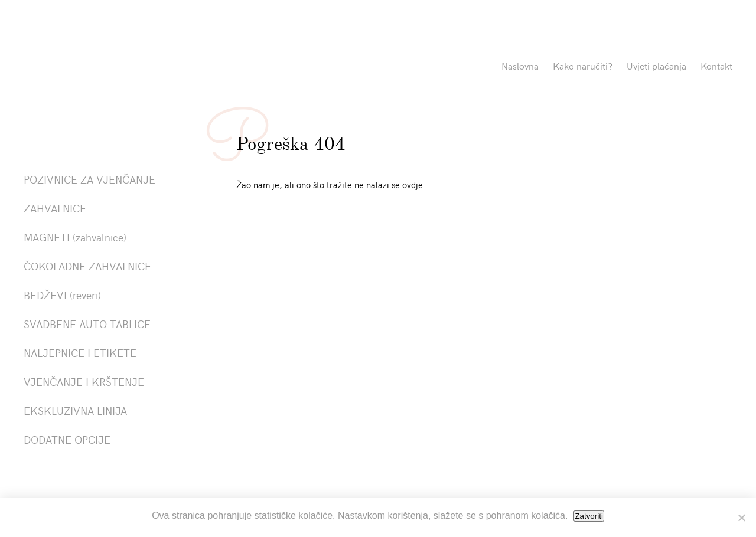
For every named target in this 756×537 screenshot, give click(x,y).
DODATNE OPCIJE (67, 439)
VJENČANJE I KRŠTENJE (84, 382)
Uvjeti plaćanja (656, 66)
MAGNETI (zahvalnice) (75, 237)
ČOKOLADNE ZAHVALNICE (87, 266)
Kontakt (716, 66)
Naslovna (520, 66)
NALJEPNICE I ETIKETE (80, 353)
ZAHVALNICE (55, 208)
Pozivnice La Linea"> (137, 68)
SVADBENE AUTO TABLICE (87, 324)
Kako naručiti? (583, 66)
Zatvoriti (589, 516)
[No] (741, 518)
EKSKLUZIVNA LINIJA (75, 410)
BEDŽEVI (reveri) (62, 295)
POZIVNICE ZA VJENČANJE (89, 179)
